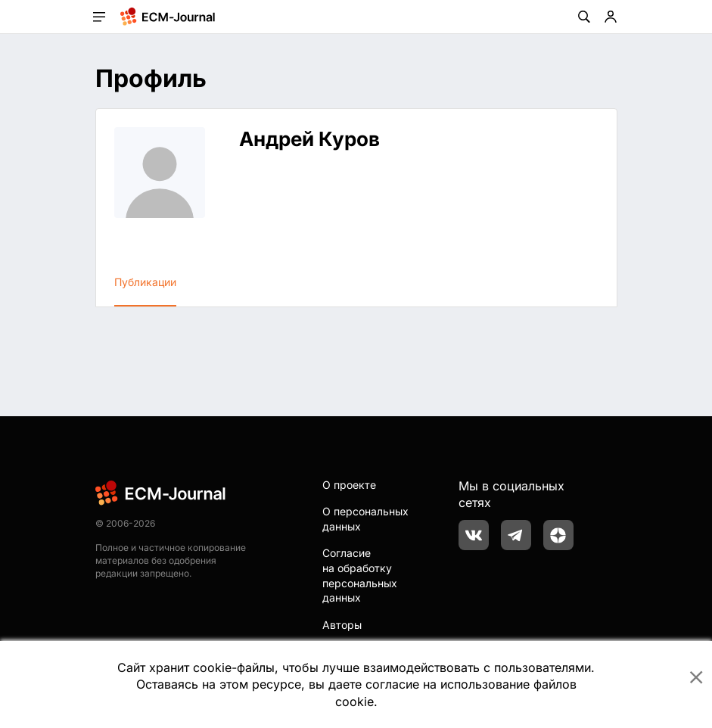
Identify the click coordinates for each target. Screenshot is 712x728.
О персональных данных (365, 519)
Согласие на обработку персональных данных (360, 575)
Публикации (145, 282)
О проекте (349, 485)
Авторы (342, 625)
